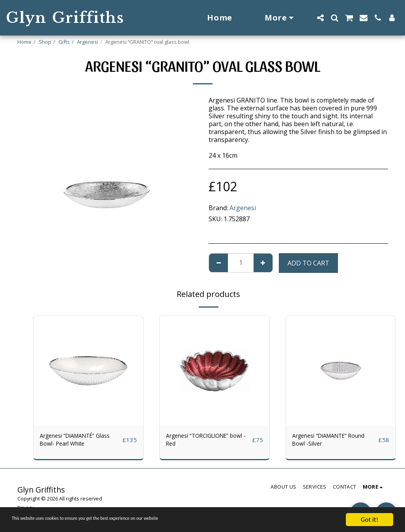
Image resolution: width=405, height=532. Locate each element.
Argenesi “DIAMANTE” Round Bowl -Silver (325, 441)
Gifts (64, 42)
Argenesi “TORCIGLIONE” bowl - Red (203, 441)
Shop (45, 42)
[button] (320, 18)
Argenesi (88, 42)
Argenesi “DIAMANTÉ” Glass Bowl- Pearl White (75, 441)
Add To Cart (308, 263)
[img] (88, 371)
